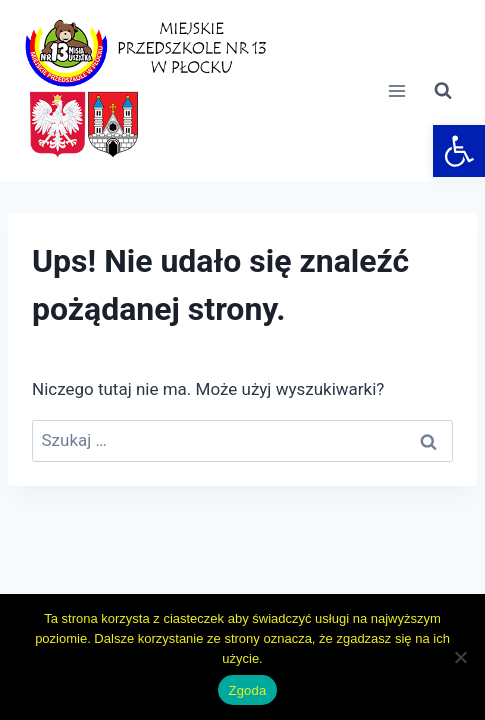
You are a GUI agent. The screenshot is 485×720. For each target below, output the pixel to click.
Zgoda (247, 690)
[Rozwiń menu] (396, 90)
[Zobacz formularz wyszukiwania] (443, 91)
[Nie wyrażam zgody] (460, 657)
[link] (459, 151)
